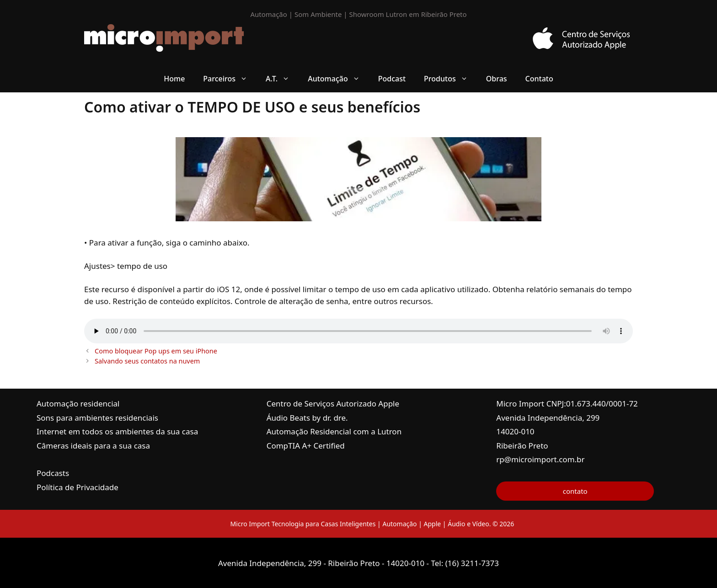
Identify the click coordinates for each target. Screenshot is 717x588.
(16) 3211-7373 (472, 563)
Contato (539, 79)
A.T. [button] (282, 79)
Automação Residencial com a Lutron (334, 431)
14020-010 (515, 431)
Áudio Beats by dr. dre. (307, 418)
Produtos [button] (450, 79)
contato (575, 491)
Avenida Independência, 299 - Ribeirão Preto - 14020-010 (322, 563)
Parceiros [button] (230, 79)
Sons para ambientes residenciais (97, 418)
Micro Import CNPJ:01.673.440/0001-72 (567, 404)
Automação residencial (78, 404)
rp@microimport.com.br (540, 459)
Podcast (392, 79)
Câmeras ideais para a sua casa (93, 446)
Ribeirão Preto (522, 446)
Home (174, 79)
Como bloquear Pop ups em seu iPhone (156, 351)
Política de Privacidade (78, 487)
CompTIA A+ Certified (306, 446)
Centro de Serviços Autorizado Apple (333, 404)
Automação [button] (338, 79)
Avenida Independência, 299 (548, 418)
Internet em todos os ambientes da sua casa (117, 431)
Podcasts (53, 473)
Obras (497, 79)
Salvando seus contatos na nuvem (147, 361)
